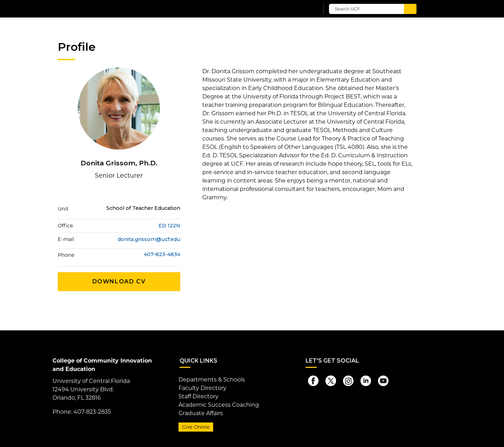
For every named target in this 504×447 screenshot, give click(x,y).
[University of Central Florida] (139, 9)
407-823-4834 (162, 255)
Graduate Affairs (201, 413)
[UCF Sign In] (297, 9)
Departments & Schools (212, 380)
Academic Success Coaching (219, 405)
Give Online (196, 427)
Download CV (119, 281)
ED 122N (169, 226)
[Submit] (410, 9)
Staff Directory (198, 396)
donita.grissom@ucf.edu (149, 239)
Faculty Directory (202, 388)
